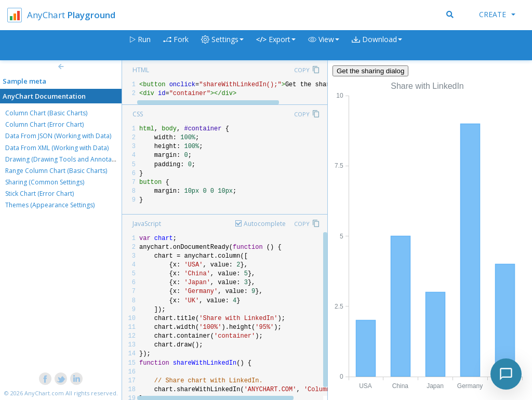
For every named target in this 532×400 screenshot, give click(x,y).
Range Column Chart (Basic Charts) (56, 171)
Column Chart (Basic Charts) (46, 113)
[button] (324, 45)
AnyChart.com (44, 393)
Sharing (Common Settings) (45, 182)
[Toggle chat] (506, 374)
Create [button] (497, 14)
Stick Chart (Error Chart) (39, 194)
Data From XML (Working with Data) (57, 148)
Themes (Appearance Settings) (50, 205)
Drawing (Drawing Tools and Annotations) (66, 159)
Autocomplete (265, 224)
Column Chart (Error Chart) (44, 124)
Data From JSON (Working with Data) (58, 136)
